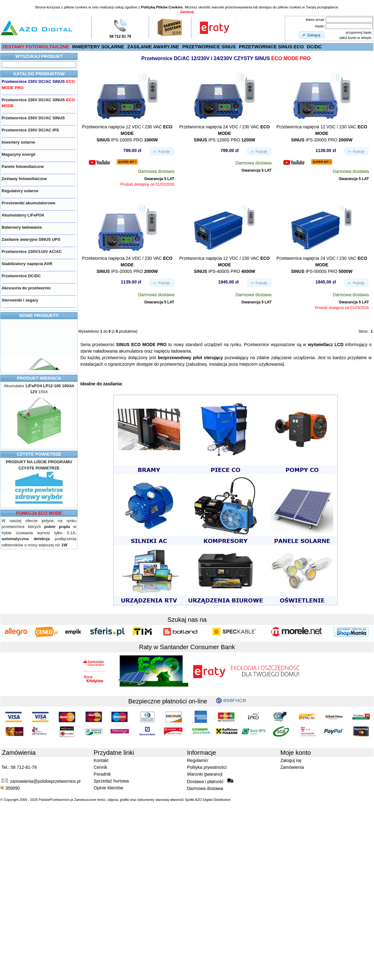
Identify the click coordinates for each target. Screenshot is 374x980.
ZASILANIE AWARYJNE (153, 47)
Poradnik (102, 774)
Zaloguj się (291, 760)
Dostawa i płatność (210, 781)
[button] (312, 35)
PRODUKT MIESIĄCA (39, 378)
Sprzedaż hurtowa (111, 781)
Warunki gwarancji (205, 774)
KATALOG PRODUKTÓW (39, 74)
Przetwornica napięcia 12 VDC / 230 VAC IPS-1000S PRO (127, 133)
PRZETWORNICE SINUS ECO (271, 47)
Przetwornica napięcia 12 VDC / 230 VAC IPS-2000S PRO (322, 133)
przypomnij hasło (359, 32)
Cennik (101, 767)
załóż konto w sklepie (355, 38)
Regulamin (197, 760)
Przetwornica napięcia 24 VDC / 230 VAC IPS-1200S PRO (225, 133)
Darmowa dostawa (205, 788)
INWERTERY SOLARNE (98, 47)
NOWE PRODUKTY (39, 316)
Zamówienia (292, 767)
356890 (10, 788)
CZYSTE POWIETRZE (39, 454)
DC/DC (314, 47)
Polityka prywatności (207, 767)
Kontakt (101, 760)
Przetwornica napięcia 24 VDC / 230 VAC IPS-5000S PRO (322, 265)
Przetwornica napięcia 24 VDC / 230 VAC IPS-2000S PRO (127, 265)
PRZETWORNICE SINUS (209, 47)
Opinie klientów (109, 788)
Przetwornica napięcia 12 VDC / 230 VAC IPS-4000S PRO (225, 265)
